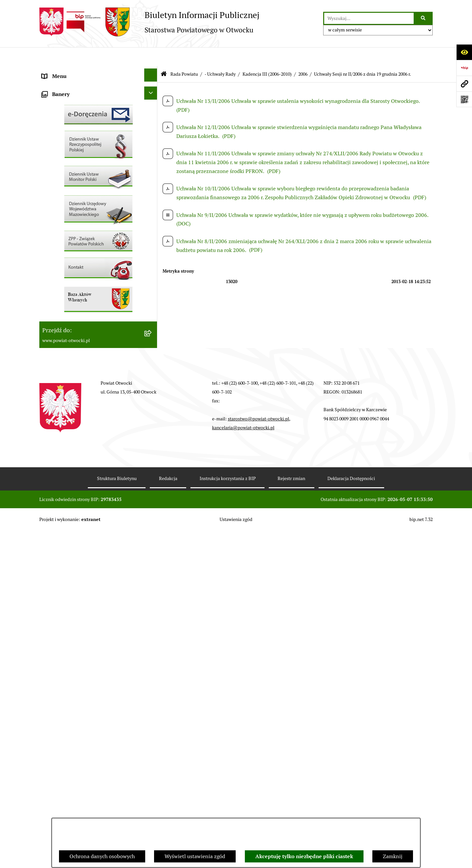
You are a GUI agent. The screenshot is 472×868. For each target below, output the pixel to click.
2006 (303, 55)
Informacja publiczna (67, 183)
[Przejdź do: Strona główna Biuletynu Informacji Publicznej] (164, 55)
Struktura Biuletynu (117, 816)
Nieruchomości (59, 293)
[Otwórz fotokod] (464, 99)
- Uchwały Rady (220, 55)
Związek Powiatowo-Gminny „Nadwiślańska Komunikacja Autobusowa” (92, 393)
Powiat (50, 136)
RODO (49, 167)
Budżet (50, 372)
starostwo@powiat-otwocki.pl (258, 756)
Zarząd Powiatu (60, 89)
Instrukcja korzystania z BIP (228, 816)
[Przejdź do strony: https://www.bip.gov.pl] (464, 68)
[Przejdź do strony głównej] (149, 22)
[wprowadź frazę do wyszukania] (369, 18)
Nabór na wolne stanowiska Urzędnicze (88, 277)
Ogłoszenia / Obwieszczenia (75, 214)
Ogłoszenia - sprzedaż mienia (76, 230)
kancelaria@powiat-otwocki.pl (243, 765)
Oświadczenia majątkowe (72, 356)
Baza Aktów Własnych (68, 414)
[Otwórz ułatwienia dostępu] (464, 52)
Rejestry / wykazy (62, 262)
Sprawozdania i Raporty (70, 246)
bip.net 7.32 (421, 857)
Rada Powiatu (58, 73)
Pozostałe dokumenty (67, 199)
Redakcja (168, 816)
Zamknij (393, 856)
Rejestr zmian (291, 816)
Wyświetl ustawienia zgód (195, 856)
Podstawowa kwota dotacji (73, 325)
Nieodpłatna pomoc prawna (74, 152)
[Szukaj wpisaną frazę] (424, 18)
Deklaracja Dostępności (351, 816)
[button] (152, 103)
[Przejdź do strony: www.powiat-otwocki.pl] (464, 84)
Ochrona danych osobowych (102, 856)
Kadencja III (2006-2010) (267, 55)
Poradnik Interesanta (67, 120)
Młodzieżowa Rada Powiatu (74, 104)
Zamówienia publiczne (69, 309)
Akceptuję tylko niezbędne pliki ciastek (304, 856)
